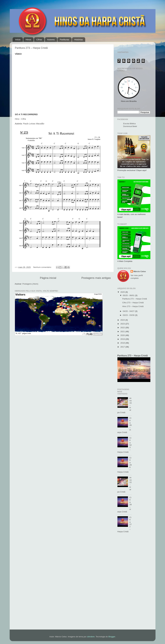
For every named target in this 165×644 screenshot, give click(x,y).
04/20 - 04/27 (129, 311)
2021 (123, 331)
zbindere (91, 637)
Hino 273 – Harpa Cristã (133, 306)
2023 (123, 324)
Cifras (39, 40)
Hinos (28, 40)
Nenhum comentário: (43, 267)
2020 (123, 335)
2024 (123, 320)
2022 (123, 328)
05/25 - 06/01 (129, 295)
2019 (123, 339)
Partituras (64, 40)
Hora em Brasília (129, 101)
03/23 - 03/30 (129, 315)
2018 (123, 343)
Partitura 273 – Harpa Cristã (31, 48)
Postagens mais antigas (96, 278)
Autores (51, 40)
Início (18, 40)
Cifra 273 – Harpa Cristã (133, 303)
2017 (123, 347)
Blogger (112, 637)
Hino (17, 119)
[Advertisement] (134, 583)
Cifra (23, 119)
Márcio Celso (140, 271)
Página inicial (48, 278)
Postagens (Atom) (30, 284)
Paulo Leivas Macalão (34, 124)
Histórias (78, 40)
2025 (123, 292)
